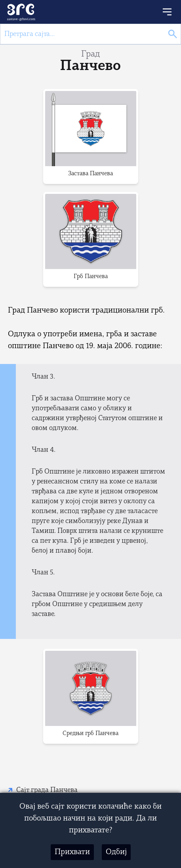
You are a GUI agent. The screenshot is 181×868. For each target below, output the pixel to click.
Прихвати (72, 852)
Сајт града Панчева (47, 790)
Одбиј (116, 852)
